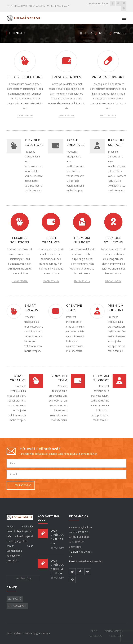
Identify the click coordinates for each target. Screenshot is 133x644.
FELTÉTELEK (117, 636)
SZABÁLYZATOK (114, 631)
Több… (104, 33)
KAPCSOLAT (96, 636)
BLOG (94, 631)
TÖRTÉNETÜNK (23, 579)
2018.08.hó (15, 599)
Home (90, 33)
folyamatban (17, 606)
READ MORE (25, 116)
